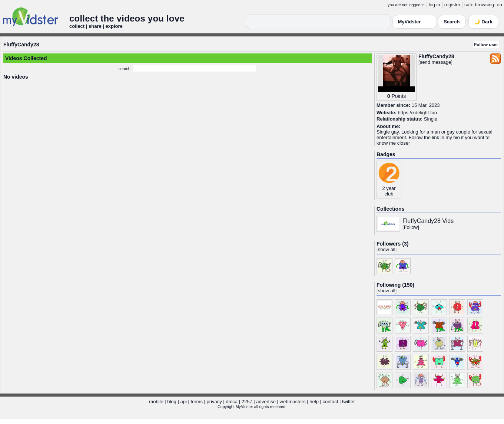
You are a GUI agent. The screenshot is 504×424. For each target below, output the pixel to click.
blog (172, 402)
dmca (232, 402)
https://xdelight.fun (418, 113)
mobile (156, 402)
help (314, 402)
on (500, 5)
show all (387, 249)
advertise (266, 402)
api (183, 402)
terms (197, 402)
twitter (349, 402)
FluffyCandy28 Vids (428, 221)
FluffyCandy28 (21, 45)
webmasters (293, 402)
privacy (214, 402)
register (452, 5)
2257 (247, 402)
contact (330, 402)
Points (399, 96)
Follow (411, 227)
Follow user (486, 44)
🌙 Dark (483, 22)
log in (435, 5)
